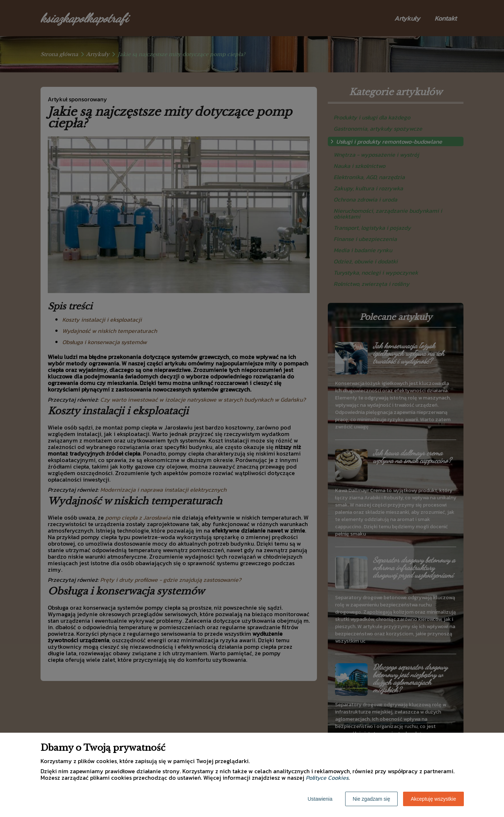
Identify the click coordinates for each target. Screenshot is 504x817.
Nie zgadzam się (372, 799)
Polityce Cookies (327, 778)
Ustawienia (320, 799)
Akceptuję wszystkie (433, 799)
